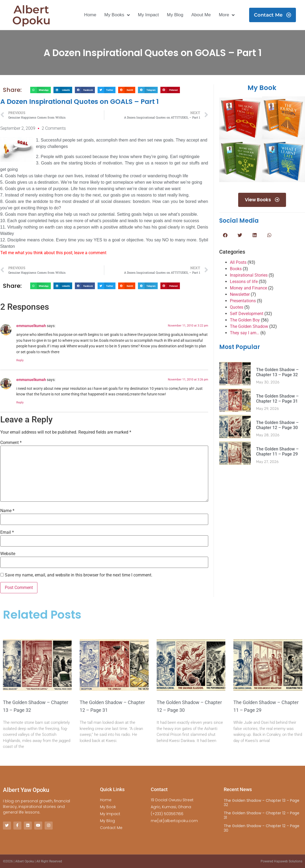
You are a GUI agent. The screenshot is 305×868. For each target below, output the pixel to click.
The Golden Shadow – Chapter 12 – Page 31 (277, 399)
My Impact (148, 15)
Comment (11, 443)
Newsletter (240, 295)
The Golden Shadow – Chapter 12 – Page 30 (277, 425)
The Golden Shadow (249, 327)
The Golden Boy (245, 320)
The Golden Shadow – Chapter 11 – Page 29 (277, 452)
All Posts (238, 263)
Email (7, 532)
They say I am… (245, 333)
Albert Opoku (31, 15)
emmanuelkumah (31, 326)
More (227, 15)
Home (90, 15)
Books (236, 269)
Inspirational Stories (249, 275)
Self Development (247, 314)
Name (7, 511)
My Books (117, 15)
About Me (201, 15)
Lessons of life (244, 282)
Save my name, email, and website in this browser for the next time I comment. (79, 575)
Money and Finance (248, 288)
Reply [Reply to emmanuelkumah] (20, 360)
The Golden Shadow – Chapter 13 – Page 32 (277, 372)
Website (8, 554)
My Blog (175, 15)
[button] (40, 90)
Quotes (237, 307)
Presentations (243, 301)
